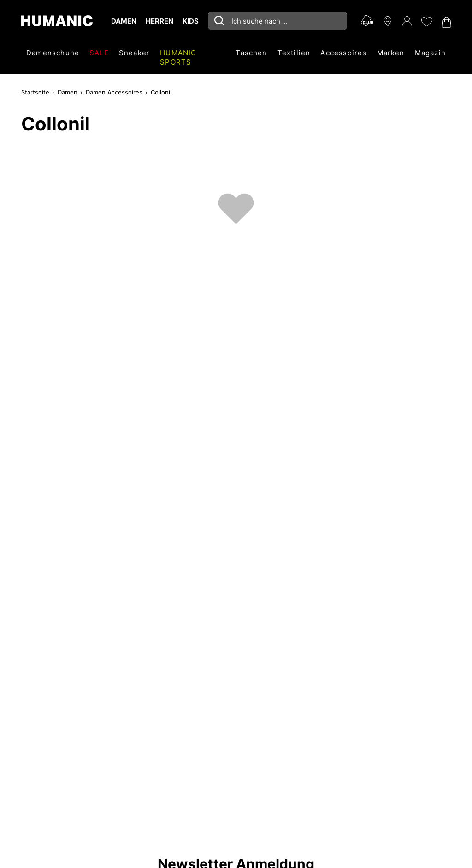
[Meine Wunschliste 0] (426, 22)
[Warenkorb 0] (446, 22)
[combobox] (277, 21)
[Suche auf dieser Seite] (277, 21)
